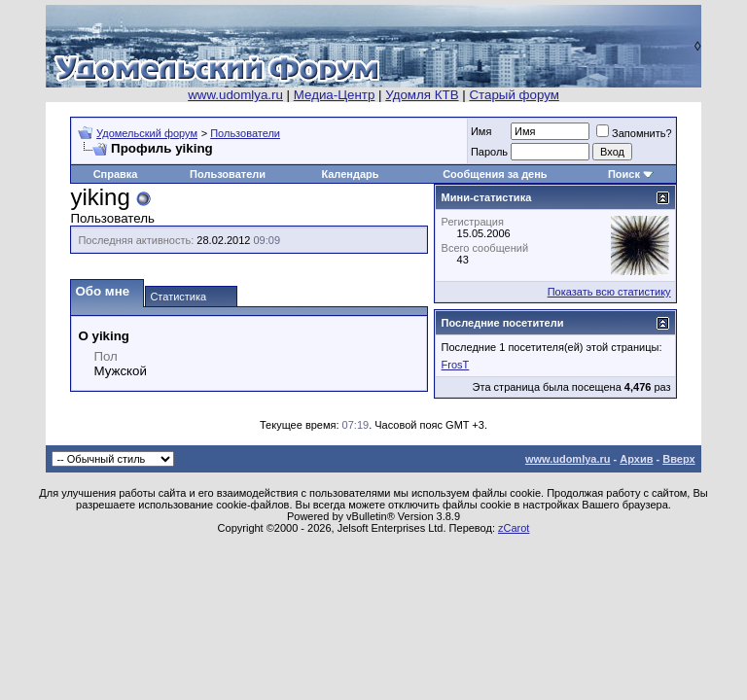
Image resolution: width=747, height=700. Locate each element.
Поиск (624, 174)
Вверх (678, 459)
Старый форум (514, 95)
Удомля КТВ (422, 95)
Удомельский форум (147, 133)
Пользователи (245, 133)
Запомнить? (634, 133)
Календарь (350, 174)
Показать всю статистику (609, 292)
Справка (116, 174)
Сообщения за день (495, 174)
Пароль (489, 152)
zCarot (514, 528)
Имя (481, 131)
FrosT (456, 365)
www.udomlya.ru (235, 95)
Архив (636, 459)
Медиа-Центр (335, 95)
